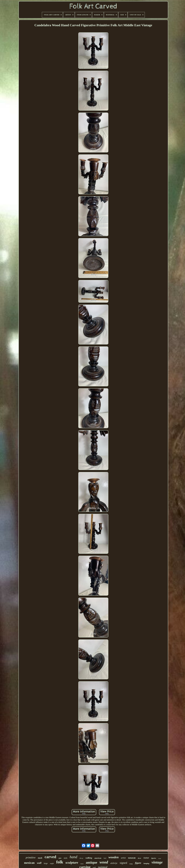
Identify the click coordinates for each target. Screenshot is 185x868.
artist (123, 858)
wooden (114, 857)
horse (82, 864)
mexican (29, 863)
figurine (154, 858)
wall (39, 863)
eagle (52, 863)
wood (104, 862)
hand (74, 857)
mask (40, 858)
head (160, 858)
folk (60, 862)
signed (123, 863)
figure (138, 863)
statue (146, 858)
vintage (157, 862)
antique (91, 862)
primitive (31, 858)
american (98, 858)
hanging (146, 863)
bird (105, 858)
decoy (81, 858)
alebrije (114, 863)
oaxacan (132, 858)
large (46, 863)
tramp (131, 864)
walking (89, 858)
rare (60, 858)
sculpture (72, 863)
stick (65, 858)
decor (140, 858)
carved (50, 857)
